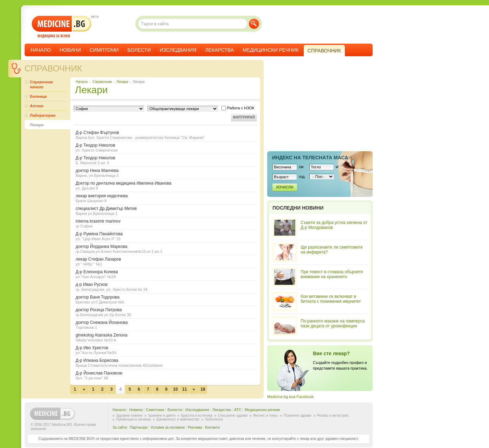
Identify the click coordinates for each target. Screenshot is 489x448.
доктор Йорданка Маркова (165, 249)
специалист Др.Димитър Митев (165, 211)
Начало (41, 50)
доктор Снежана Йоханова (165, 325)
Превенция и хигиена (133, 419)
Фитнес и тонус (265, 415)
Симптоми (104, 50)
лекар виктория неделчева (165, 198)
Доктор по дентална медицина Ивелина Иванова (165, 185)
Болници (38, 96)
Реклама (195, 427)
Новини (70, 50)
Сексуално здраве (233, 415)
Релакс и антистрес (333, 415)
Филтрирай (244, 117)
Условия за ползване (168, 427)
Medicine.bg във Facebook (290, 397)
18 (203, 389)
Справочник (53, 68)
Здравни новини (129, 415)
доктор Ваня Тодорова (165, 299)
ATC (238, 410)
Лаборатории (43, 115)
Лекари (122, 82)
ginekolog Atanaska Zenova (165, 337)
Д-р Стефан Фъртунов (165, 135)
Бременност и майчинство (178, 419)
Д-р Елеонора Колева (165, 274)
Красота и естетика (197, 415)
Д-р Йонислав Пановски (165, 375)
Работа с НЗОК (238, 108)
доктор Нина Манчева (165, 173)
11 (184, 389)
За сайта (120, 427)
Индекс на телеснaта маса (310, 158)
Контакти (212, 427)
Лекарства (220, 50)
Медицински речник (271, 50)
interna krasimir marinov (165, 223)
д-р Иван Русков (165, 287)
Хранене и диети (162, 415)
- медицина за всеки (62, 27)
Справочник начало (41, 84)
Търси (254, 24)
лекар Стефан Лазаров (165, 261)
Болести (139, 50)
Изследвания (178, 50)
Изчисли (285, 187)
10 (175, 389)
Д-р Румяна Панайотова (165, 236)
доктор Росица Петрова (165, 312)
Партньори (139, 427)
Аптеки (37, 106)
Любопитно (214, 419)
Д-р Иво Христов (165, 350)
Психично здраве (297, 415)
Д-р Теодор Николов (165, 148)
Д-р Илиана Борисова (165, 363)
